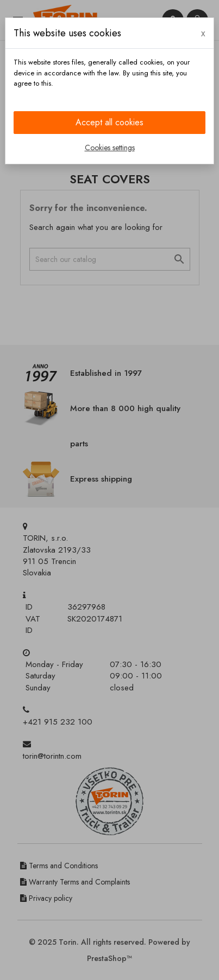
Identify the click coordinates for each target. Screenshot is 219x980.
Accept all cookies (109, 122)
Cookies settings (110, 148)
